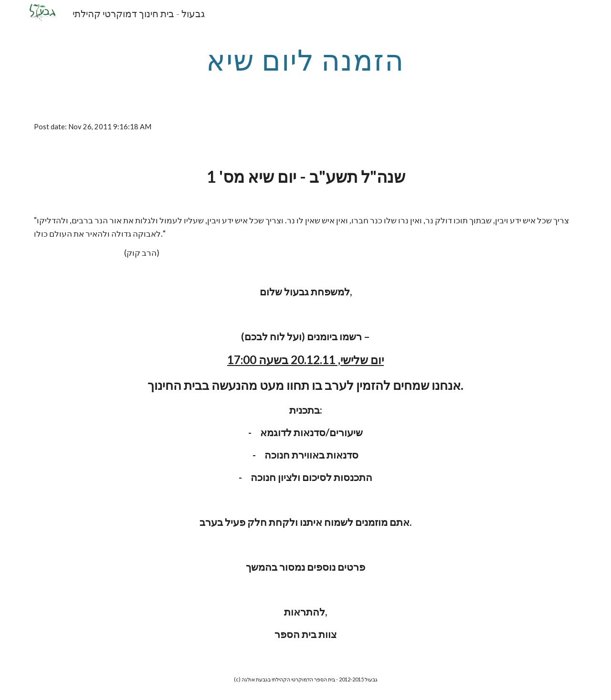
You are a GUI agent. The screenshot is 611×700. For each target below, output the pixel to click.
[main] (305, 60)
